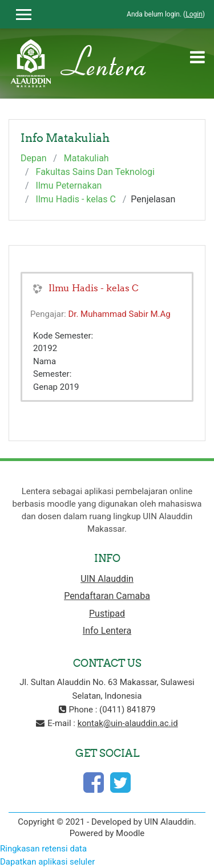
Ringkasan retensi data (43, 849)
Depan (34, 158)
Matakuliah (86, 158)
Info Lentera (107, 631)
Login (194, 14)
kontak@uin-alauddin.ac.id (128, 723)
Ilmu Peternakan (69, 186)
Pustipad (107, 614)
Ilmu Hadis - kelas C (76, 199)
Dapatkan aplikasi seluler (47, 862)
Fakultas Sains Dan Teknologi (95, 172)
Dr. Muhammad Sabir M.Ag (119, 314)
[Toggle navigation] (197, 57)
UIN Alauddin (107, 579)
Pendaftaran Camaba (107, 596)
